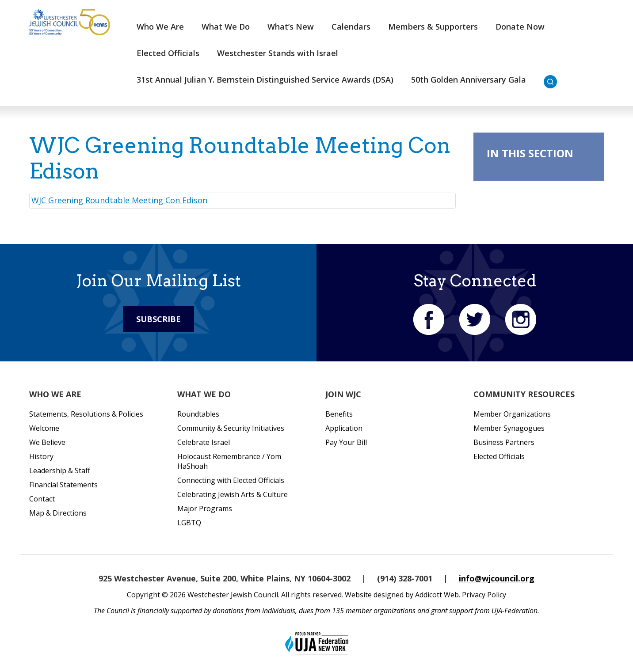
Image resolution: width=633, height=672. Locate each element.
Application (344, 428)
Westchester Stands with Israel (278, 53)
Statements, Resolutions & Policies (86, 414)
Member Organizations (512, 414)
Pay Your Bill (346, 442)
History (41, 456)
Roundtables (198, 414)
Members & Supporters (433, 27)
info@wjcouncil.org (497, 578)
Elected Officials (168, 53)
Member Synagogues (509, 428)
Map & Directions (58, 513)
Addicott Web (437, 595)
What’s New (291, 27)
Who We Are (160, 27)
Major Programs (205, 509)
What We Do (226, 27)
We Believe (47, 442)
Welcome (44, 428)
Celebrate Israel (204, 442)
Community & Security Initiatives (231, 428)
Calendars (351, 27)
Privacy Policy (484, 595)
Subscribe (158, 319)
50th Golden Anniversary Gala (469, 80)
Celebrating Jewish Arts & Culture (233, 494)
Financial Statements (63, 485)
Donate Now (520, 27)
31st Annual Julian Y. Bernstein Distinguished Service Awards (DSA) (265, 80)
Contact (42, 499)
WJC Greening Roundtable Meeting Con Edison (119, 200)
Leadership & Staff (60, 471)
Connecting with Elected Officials (231, 480)
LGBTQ (189, 523)
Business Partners (504, 442)
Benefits (339, 414)
